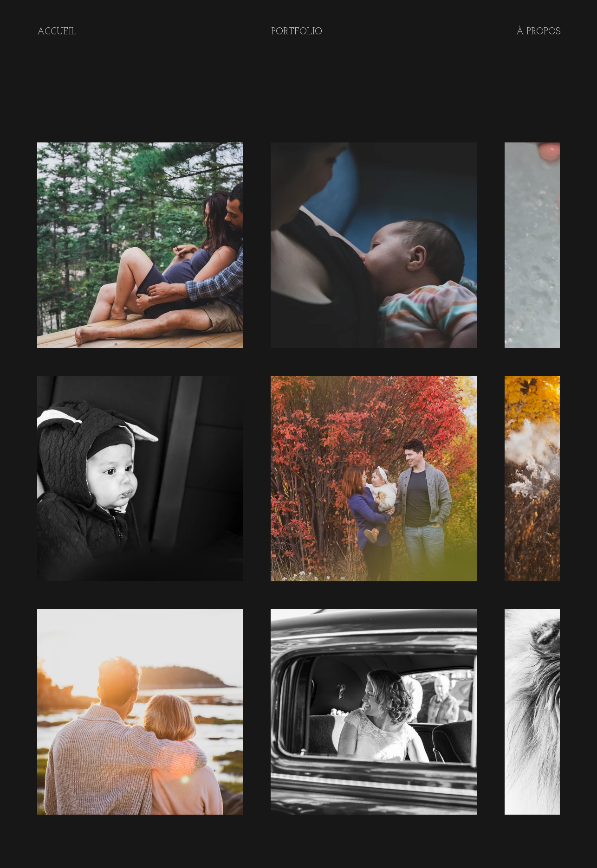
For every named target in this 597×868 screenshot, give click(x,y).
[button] (296, 32)
